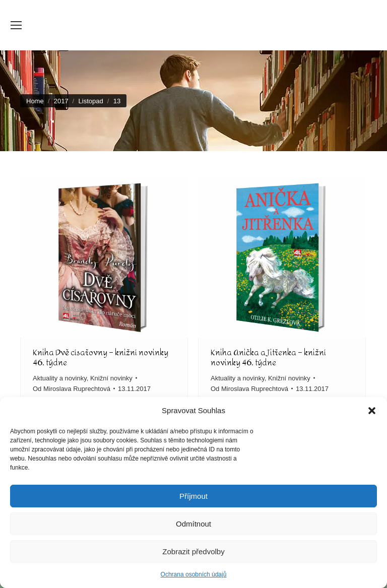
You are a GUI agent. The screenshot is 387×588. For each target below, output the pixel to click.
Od (72, 389)
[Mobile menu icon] (16, 25)
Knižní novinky (111, 378)
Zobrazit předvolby (193, 551)
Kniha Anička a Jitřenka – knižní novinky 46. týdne (268, 357)
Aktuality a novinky (60, 378)
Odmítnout (193, 524)
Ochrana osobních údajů (194, 574)
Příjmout (193, 496)
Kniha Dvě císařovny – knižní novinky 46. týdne (101, 357)
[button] (372, 411)
